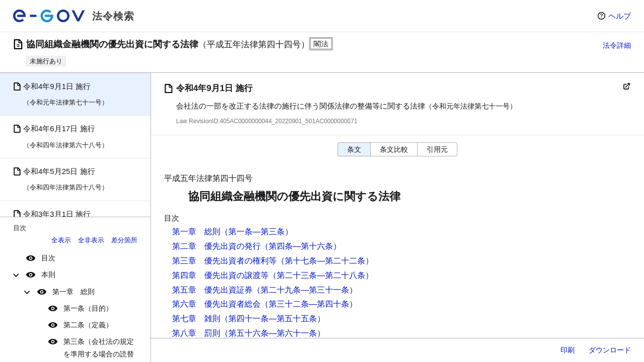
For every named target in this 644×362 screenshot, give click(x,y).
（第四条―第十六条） (301, 246)
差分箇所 (124, 240)
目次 (48, 258)
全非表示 (91, 240)
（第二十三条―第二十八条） (321, 275)
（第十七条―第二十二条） (325, 261)
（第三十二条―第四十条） (309, 304)
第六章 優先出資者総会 (216, 304)
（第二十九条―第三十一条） (305, 290)
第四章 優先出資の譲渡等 (220, 275)
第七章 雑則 (196, 319)
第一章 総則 (73, 292)
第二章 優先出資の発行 (216, 246)
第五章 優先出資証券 (212, 290)
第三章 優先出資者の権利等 (224, 261)
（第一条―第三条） (257, 232)
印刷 (568, 350)
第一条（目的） (88, 308)
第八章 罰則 (196, 333)
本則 (48, 275)
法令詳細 (617, 45)
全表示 (61, 240)
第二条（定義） (88, 325)
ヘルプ (620, 16)
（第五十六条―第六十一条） (273, 333)
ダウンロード (610, 350)
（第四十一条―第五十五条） (273, 319)
